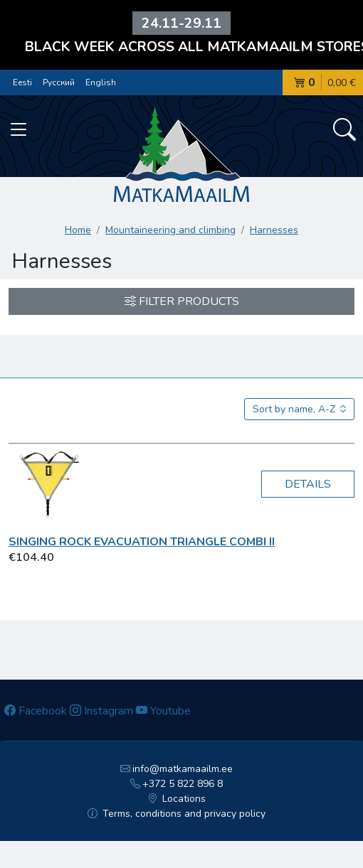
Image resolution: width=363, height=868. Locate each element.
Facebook (36, 711)
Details (308, 484)
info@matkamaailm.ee (177, 769)
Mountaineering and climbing (170, 230)
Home (78, 230)
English (101, 82)
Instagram (101, 711)
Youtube (163, 711)
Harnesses (274, 230)
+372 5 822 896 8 (177, 784)
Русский (59, 82)
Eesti (22, 82)
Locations (177, 799)
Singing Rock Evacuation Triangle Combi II (142, 542)
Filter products (182, 301)
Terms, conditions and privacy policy (177, 814)
